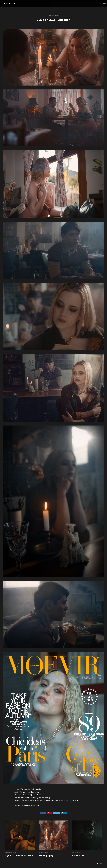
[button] (100, 863)
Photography (54, 16)
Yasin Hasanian (10, 4)
